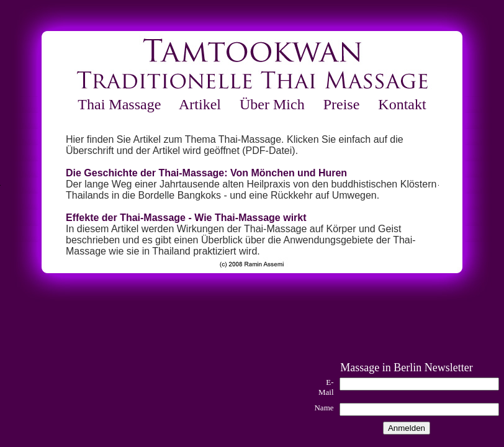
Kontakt (402, 104)
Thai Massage (119, 104)
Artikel (200, 104)
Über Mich (272, 104)
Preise (342, 104)
